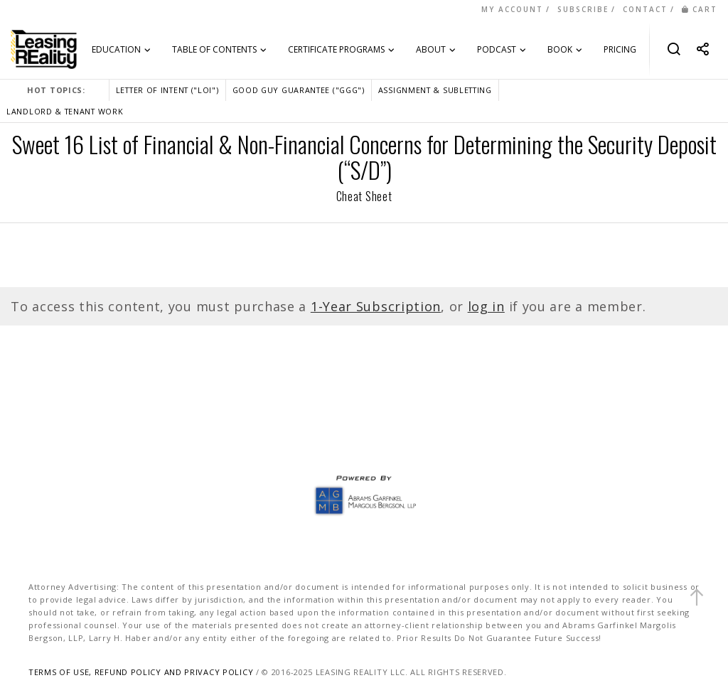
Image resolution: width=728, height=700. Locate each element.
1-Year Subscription (376, 306)
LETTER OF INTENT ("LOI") (167, 90)
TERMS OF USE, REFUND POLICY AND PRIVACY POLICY (141, 672)
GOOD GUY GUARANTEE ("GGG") (299, 90)
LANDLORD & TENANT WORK (65, 111)
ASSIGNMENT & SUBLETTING (435, 90)
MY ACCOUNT (512, 9)
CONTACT (645, 9)
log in (486, 306)
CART (700, 9)
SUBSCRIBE (583, 9)
